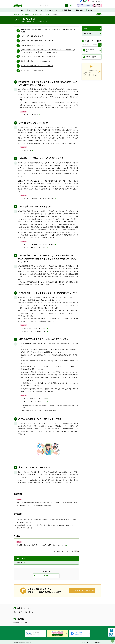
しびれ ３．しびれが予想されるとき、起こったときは (38, 199)
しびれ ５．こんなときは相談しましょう (34, 331)
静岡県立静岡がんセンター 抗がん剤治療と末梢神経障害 (39, 411)
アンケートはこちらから (82, 591)
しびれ (47, 14)
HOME (15, 14)
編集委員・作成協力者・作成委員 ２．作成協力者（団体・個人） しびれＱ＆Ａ (42, 545)
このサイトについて (96, 1)
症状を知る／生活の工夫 (24, 14)
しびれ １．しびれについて (30, 115)
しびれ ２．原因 (27, 150)
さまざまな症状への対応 (38, 14)
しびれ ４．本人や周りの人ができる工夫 (34, 248)
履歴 (75, 551)
